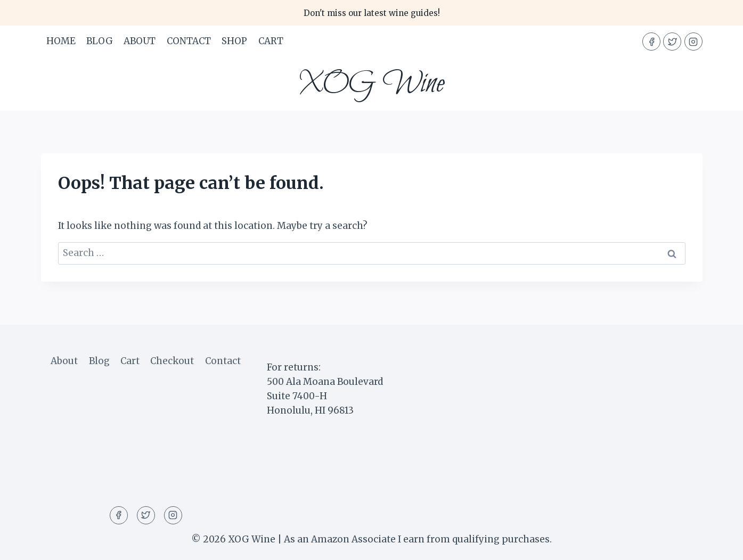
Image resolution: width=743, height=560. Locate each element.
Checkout (172, 361)
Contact (189, 41)
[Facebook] (651, 42)
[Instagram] (693, 42)
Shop (234, 41)
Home (61, 41)
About (140, 41)
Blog (100, 41)
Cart (271, 41)
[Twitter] (672, 42)
